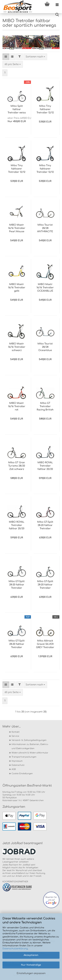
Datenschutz (18, 765)
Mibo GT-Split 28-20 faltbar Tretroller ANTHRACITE (17, 585)
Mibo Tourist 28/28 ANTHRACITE (45, 228)
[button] (6, 57)
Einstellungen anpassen (31, 973)
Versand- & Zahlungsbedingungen (29, 740)
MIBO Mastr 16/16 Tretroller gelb (17, 288)
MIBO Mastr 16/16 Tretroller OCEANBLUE (45, 288)
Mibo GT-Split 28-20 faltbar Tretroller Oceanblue (17, 644)
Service (15, 736)
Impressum (17, 761)
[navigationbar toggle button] (57, 5)
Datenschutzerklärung (15, 949)
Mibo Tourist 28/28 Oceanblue (45, 347)
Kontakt (16, 732)
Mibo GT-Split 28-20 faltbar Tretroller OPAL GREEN (45, 585)
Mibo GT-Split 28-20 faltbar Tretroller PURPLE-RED (45, 525)
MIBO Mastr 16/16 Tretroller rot (17, 406)
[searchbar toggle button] (57, 15)
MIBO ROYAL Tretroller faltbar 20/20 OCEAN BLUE (45, 466)
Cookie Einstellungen (22, 774)
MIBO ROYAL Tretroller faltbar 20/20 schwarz (17, 525)
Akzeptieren (31, 955)
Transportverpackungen (24, 757)
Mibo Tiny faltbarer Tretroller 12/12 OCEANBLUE (45, 169)
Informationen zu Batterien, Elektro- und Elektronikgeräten (30, 746)
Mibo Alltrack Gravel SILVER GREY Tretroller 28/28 (45, 644)
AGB (14, 769)
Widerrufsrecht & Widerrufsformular (30, 753)
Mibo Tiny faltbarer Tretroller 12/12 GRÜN (45, 110)
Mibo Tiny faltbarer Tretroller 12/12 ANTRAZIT (17, 169)
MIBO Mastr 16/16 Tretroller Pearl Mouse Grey (17, 228)
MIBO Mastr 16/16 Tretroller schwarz (17, 347)
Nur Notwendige (31, 965)
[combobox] (35, 57)
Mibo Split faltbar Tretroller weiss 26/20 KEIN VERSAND (17, 110)
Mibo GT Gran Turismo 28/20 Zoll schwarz (17, 466)
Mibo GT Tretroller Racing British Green (45, 407)
